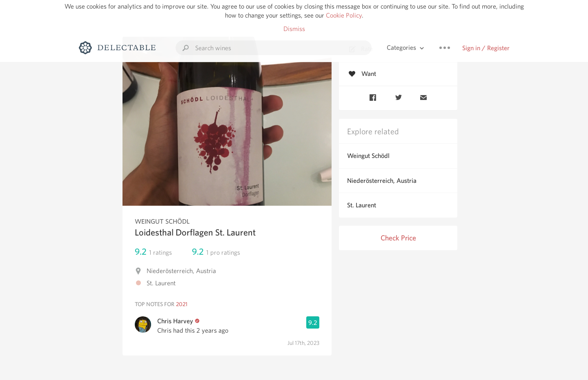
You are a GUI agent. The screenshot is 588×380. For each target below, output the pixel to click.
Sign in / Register (486, 48)
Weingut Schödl (368, 156)
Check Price (398, 238)
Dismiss (294, 29)
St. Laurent (362, 205)
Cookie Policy (344, 15)
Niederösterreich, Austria (382, 181)
